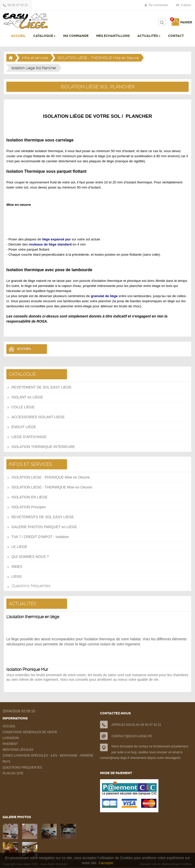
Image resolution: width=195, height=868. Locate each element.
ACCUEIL (18, 36)
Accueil (24, 349)
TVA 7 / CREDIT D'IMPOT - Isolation (40, 537)
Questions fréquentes (31, 586)
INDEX (17, 567)
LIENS (17, 576)
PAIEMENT (10, 744)
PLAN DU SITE (13, 773)
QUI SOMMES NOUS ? (30, 557)
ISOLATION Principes (29, 507)
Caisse (186, 5)
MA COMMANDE (76, 36)
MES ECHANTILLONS (113, 36)
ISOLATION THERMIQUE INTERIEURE (43, 447)
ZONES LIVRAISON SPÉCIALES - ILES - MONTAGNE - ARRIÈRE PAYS (48, 759)
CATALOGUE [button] (44, 36)
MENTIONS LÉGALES (18, 750)
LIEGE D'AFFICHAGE (29, 437)
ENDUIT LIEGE (24, 427)
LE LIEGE (19, 547)
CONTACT (176, 36)
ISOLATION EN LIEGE (29, 497)
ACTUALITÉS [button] (149, 36)
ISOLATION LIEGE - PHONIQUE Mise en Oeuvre (51, 477)
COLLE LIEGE (23, 407)
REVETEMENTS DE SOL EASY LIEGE (43, 517)
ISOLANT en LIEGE (27, 397)
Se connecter (159, 5)
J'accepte (106, 863)
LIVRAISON (11, 738)
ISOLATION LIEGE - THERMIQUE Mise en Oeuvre (98, 58)
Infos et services (35, 58)
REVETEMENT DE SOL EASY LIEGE (41, 387)
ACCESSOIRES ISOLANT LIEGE (38, 417)
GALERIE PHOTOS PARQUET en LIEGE (44, 527)
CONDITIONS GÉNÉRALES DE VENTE (30, 732)
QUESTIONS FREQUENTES (22, 768)
